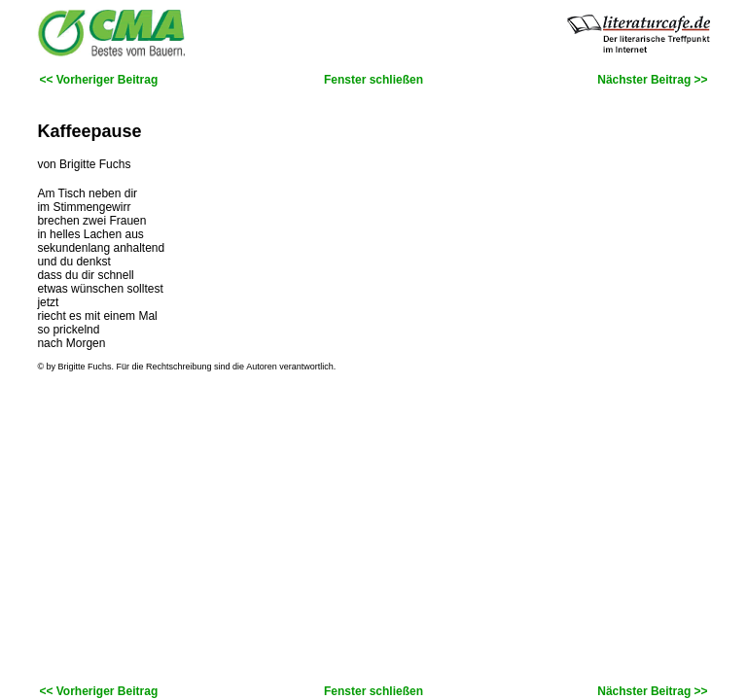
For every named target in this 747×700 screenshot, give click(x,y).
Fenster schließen (373, 80)
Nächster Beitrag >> (652, 80)
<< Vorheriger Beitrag (98, 80)
